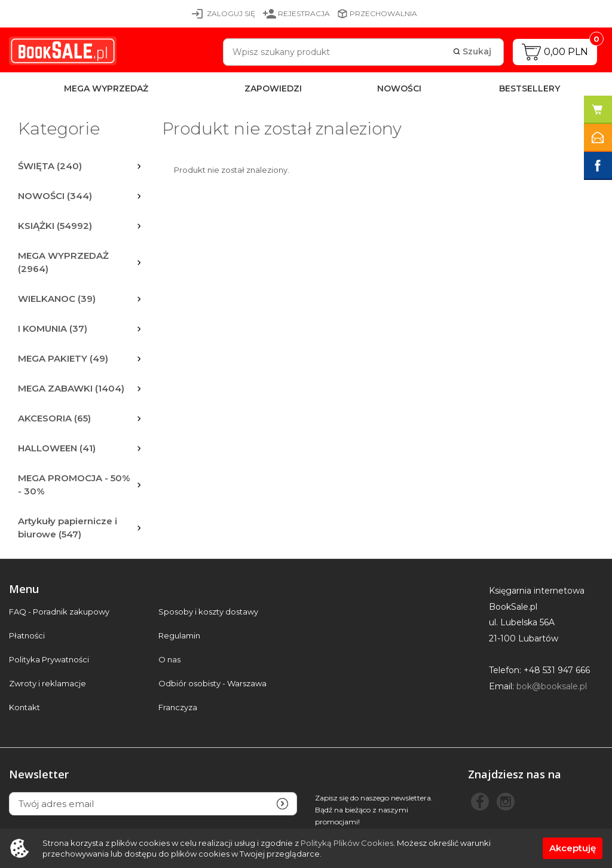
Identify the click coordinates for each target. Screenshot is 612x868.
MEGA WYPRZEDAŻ (106, 88)
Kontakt (25, 707)
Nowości (399, 88)
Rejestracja (304, 13)
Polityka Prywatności (49, 660)
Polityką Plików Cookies (347, 843)
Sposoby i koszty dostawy (208, 612)
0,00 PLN (566, 52)
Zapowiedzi (273, 88)
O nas (169, 660)
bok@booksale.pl (552, 686)
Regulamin (179, 636)
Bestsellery (530, 88)
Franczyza (178, 707)
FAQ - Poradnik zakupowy (59, 612)
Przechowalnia (383, 13)
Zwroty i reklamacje (48, 684)
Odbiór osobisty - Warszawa (212, 684)
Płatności (27, 636)
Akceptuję (573, 848)
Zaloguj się (231, 13)
